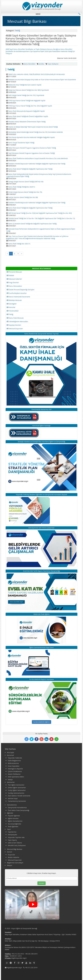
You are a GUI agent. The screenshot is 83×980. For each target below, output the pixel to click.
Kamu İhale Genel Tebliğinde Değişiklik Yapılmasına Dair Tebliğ (30, 169)
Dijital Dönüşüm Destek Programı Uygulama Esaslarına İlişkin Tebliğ (32, 148)
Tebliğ (17, 30)
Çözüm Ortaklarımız (15, 771)
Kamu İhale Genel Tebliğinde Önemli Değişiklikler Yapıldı (28, 116)
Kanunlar (11, 307)
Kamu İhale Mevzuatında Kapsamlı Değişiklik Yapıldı (27, 111)
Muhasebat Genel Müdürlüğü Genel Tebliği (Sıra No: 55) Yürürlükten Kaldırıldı (36, 132)
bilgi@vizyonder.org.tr (19, 958)
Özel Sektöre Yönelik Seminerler (19, 796)
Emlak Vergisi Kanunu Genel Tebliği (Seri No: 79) (25, 192)
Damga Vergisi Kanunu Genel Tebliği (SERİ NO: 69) (26, 182)
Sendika (41, 64)
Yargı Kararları (13, 283)
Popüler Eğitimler (14, 816)
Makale (10, 275)
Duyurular (11, 855)
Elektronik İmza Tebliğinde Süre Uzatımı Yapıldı (25, 85)
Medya (10, 780)
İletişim (10, 865)
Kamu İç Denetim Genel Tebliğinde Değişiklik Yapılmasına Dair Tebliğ (32, 224)
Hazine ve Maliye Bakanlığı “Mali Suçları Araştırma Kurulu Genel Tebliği (33, 127)
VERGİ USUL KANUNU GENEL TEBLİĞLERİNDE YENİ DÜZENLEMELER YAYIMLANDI (37, 74)
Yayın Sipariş (12, 840)
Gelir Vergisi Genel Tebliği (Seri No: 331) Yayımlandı (26, 95)
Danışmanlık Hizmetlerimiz (17, 808)
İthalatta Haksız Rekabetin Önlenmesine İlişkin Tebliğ (27, 122)
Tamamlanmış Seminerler (17, 801)
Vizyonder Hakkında (15, 758)
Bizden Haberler (14, 857)
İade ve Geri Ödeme (15, 843)
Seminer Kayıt (13, 798)
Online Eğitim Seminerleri (17, 788)
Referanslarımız (13, 763)
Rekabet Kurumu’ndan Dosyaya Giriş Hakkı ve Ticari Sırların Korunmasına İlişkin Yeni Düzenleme (42, 80)
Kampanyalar (13, 835)
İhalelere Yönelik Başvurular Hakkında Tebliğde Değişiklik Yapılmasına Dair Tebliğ (37, 164)
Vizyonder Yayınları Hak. (16, 837)
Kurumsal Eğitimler (15, 824)
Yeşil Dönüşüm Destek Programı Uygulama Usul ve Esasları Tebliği (32, 153)
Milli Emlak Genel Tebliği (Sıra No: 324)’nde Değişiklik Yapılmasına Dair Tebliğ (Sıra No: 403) (40, 213)
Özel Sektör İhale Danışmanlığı (19, 810)
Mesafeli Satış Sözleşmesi (17, 845)
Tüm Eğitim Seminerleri (16, 785)
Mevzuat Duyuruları (15, 329)
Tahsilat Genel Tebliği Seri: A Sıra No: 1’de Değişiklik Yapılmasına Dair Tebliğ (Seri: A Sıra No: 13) (42, 218)
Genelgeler (12, 304)
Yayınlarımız (12, 832)
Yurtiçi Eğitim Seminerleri (17, 790)
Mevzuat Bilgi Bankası (15, 849)
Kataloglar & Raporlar (15, 769)
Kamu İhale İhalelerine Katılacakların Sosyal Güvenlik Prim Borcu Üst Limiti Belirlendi (38, 158)
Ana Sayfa (10, 753)
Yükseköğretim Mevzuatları (17, 321)
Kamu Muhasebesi (14, 286)
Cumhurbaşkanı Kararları (17, 293)
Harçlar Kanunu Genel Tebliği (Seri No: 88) (23, 197)
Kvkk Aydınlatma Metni (16, 777)
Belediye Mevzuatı (14, 300)
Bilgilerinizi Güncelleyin (15, 863)
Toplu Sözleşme (53, 64)
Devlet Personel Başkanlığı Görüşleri (20, 290)
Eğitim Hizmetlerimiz (15, 821)
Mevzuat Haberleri (14, 279)
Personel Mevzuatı (14, 272)
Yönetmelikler (13, 311)
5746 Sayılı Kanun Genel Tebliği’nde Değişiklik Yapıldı (27, 101)
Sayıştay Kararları (14, 325)
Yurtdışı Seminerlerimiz (16, 793)
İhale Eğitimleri (13, 827)
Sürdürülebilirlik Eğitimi (41, 722)
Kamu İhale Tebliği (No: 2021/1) (19, 244)
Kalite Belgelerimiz (14, 761)
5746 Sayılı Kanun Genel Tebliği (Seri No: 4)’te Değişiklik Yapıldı (30, 106)
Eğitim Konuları (13, 818)
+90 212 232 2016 (18, 954)
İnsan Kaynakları (14, 766)
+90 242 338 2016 (31, 954)
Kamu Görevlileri (30, 64)
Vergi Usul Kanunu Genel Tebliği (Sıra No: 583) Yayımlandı (29, 90)
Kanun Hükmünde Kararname (18, 297)
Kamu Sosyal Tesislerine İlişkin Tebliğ (21, 143)
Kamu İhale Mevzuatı (15, 318)
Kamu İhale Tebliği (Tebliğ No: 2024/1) (22, 187)
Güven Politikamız (14, 774)
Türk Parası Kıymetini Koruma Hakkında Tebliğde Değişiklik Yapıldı (32, 137)
